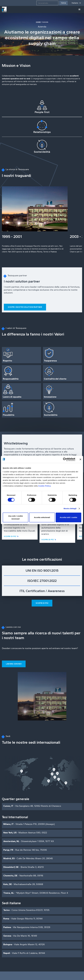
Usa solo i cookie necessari (16, 517)
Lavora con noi (14, 664)
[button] (76, 3)
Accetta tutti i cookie (68, 517)
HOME (38, 22)
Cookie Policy (45, 486)
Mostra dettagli (70, 508)
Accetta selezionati (42, 517)
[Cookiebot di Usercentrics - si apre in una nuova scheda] (65, 459)
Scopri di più (42, 603)
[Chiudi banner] (80, 459)
